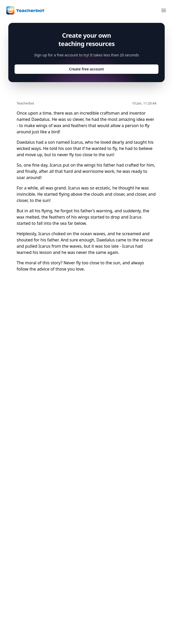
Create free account (86, 69)
